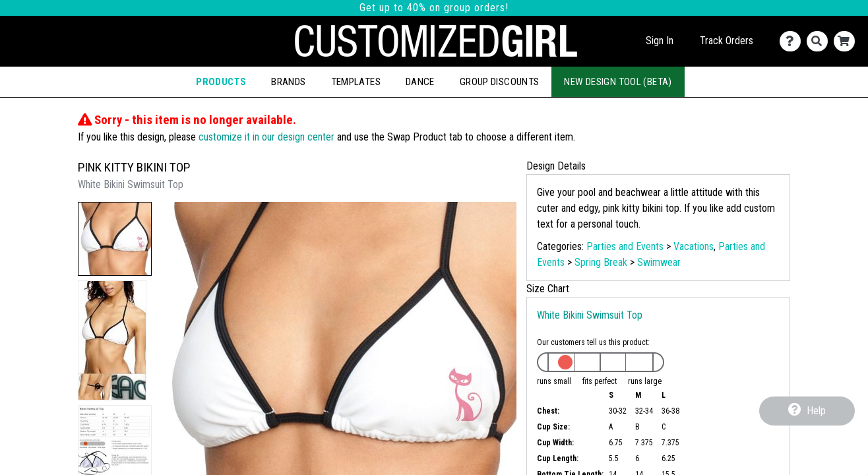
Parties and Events (625, 246)
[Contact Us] (793, 41)
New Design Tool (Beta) (618, 82)
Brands (288, 82)
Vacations (694, 246)
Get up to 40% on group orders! (434, 8)
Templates (356, 82)
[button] (115, 239)
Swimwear (659, 262)
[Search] (820, 41)
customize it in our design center (266, 137)
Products (221, 82)
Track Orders (727, 41)
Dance (420, 82)
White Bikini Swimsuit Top (590, 315)
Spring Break (601, 262)
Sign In (660, 41)
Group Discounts (500, 82)
